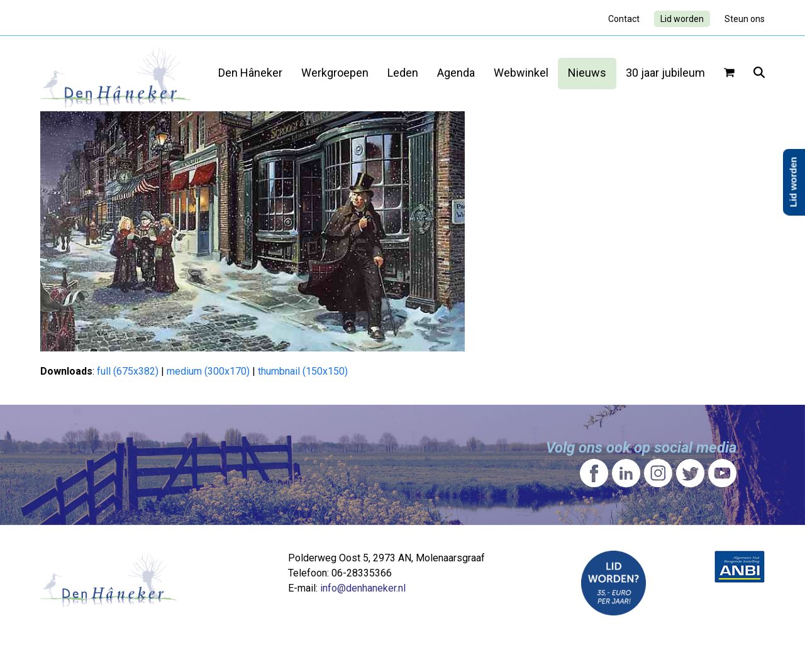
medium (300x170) (208, 371)
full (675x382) (128, 371)
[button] (729, 74)
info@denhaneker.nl (363, 588)
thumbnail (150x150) (303, 371)
